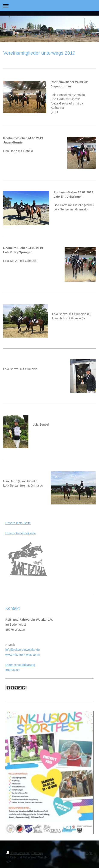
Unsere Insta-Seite (18, 523)
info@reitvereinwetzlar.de (23, 650)
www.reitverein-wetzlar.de (23, 655)
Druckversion (18, 853)
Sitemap (37, 853)
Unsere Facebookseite (21, 533)
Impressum (13, 670)
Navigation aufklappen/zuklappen (49, 6)
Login (89, 853)
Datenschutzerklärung (20, 665)
